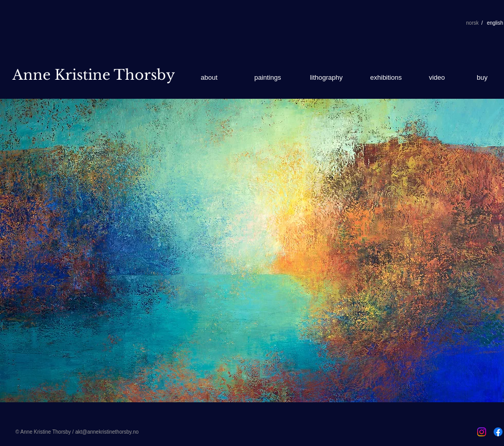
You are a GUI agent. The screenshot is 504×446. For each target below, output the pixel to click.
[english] (495, 23)
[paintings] (268, 78)
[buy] (482, 78)
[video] (437, 78)
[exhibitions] (386, 78)
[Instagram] (482, 432)
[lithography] (326, 78)
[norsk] (472, 23)
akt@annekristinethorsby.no (107, 432)
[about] (209, 78)
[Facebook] (498, 432)
